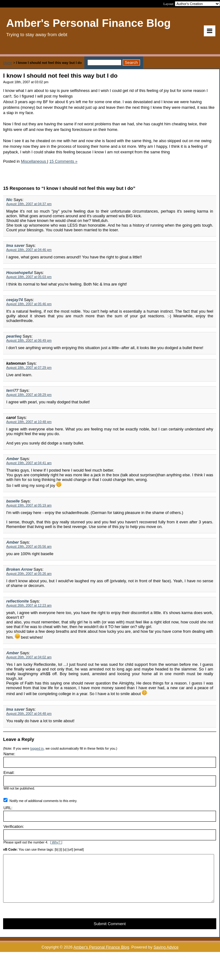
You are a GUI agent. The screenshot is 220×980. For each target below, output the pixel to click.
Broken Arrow (19, 569)
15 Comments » (63, 161)
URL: (8, 808)
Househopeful (19, 273)
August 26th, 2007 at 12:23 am (29, 605)
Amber (13, 459)
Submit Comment (110, 933)
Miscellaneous (34, 161)
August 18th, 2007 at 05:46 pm (29, 304)
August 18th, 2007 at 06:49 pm (29, 340)
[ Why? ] (56, 842)
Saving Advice (166, 956)
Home (8, 63)
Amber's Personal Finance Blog (101, 956)
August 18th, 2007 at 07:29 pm (29, 367)
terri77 (12, 390)
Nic (9, 200)
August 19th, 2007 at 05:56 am (29, 546)
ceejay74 (14, 300)
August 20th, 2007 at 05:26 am (29, 574)
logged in (37, 748)
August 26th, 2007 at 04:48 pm (29, 713)
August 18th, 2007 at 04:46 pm (29, 250)
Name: (9, 754)
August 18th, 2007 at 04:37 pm (29, 204)
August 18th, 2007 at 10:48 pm (29, 422)
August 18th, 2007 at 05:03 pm (29, 277)
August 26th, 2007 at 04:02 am (29, 657)
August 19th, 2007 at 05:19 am (29, 505)
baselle (13, 501)
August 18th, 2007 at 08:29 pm (29, 395)
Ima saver (15, 245)
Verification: (14, 826)
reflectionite (18, 601)
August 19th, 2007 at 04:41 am (29, 463)
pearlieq (14, 336)
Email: (9, 773)
